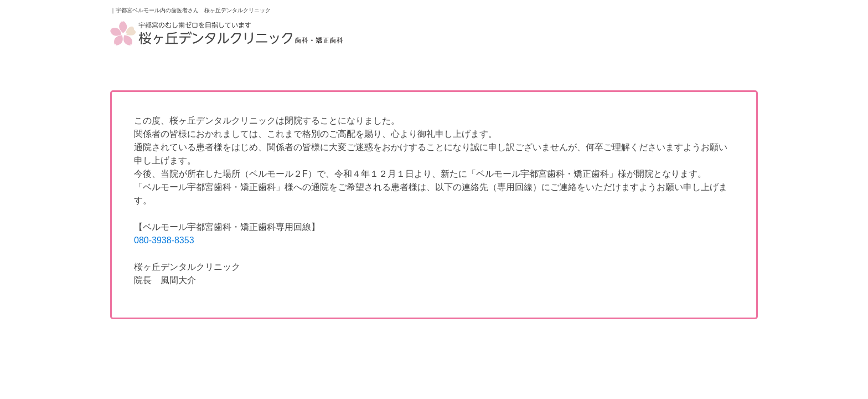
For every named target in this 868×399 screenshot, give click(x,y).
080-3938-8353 (164, 240)
